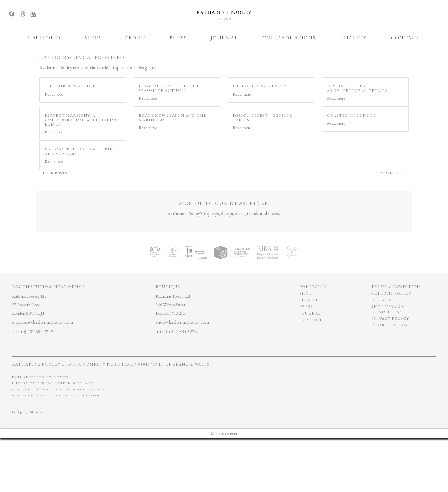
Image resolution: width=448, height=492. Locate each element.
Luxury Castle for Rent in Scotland (53, 383)
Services (310, 300)
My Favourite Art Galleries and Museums (80, 151)
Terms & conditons (396, 287)
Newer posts (394, 173)
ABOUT (135, 38)
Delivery (382, 300)
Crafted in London (352, 116)
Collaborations (289, 38)
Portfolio (44, 38)
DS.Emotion (36, 412)
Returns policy (391, 293)
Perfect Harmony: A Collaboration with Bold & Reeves (81, 120)
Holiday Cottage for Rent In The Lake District (64, 389)
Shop (93, 38)
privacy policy (390, 318)
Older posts (53, 173)
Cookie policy (390, 325)
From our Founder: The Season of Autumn (169, 88)
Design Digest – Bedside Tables (262, 118)
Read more (54, 94)
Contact (406, 38)
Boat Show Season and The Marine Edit (173, 118)
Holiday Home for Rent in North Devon (56, 395)
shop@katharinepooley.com (182, 322)
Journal (224, 38)
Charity (354, 38)
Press (178, 38)
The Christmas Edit (70, 86)
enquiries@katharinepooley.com (42, 322)
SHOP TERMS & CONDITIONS (388, 309)
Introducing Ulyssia (260, 86)
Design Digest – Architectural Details (357, 88)
